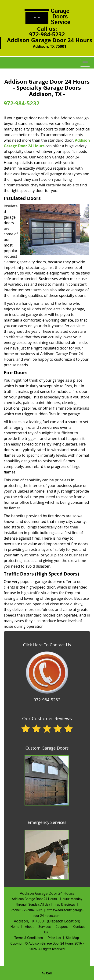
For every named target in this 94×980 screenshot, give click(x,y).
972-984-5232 (47, 34)
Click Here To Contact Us (47, 645)
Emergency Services (47, 822)
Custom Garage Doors (47, 748)
